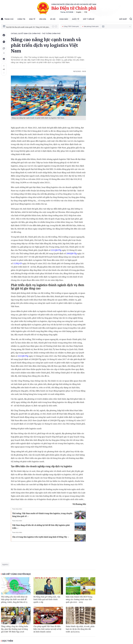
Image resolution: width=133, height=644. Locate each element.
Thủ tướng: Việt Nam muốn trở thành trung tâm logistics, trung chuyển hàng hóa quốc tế (42, 515)
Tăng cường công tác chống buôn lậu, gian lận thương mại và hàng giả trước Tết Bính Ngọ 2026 (15, 629)
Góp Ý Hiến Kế (89, 19)
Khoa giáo (64, 19)
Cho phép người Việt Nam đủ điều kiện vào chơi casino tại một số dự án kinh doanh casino (47, 629)
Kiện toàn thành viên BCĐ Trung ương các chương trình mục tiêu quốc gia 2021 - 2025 (79, 599)
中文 (86, 12)
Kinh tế (32, 19)
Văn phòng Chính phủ (90, 26)
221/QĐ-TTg (56, 250)
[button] (53, 26)
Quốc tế (76, 19)
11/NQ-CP (18, 263)
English (79, 12)
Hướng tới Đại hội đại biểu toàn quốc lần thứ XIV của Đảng (28, 26)
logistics (5, 564)
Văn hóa (43, 19)
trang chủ (7, 19)
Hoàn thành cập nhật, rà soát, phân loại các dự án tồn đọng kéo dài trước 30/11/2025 (80, 629)
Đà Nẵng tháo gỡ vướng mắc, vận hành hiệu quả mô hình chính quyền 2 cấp (47, 599)
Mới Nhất (123, 19)
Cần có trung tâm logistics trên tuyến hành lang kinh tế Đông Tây (41, 537)
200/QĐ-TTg (72, 253)
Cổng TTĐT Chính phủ (71, 26)
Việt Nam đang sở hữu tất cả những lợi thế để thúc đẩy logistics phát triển (41, 527)
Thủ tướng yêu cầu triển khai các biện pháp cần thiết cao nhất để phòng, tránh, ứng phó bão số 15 (14, 599)
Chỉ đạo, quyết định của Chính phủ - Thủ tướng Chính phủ (36, 33)
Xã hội (53, 19)
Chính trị (21, 19)
